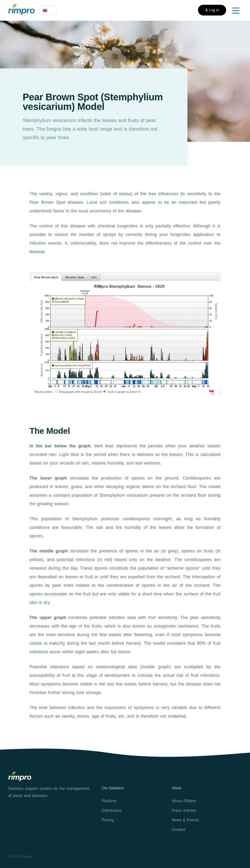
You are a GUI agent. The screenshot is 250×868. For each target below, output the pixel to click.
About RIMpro (184, 801)
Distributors (112, 810)
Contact (178, 830)
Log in (212, 10)
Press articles (184, 810)
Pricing (108, 820)
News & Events (185, 820)
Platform (109, 801)
